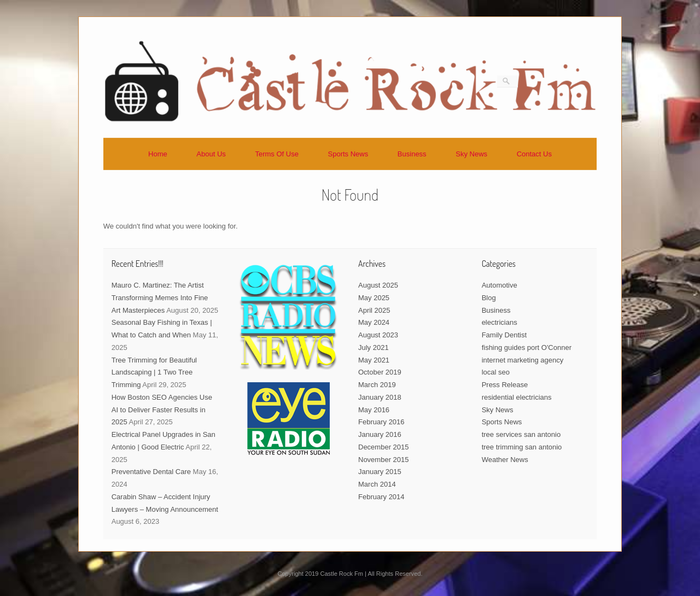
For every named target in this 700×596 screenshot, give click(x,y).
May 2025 (374, 298)
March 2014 (377, 484)
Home (158, 154)
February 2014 (381, 497)
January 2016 (380, 434)
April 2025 (374, 310)
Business (412, 154)
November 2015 (384, 460)
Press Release (505, 385)
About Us (211, 154)
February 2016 (381, 422)
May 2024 (374, 322)
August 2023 (378, 335)
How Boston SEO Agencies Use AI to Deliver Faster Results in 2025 (162, 410)
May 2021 (374, 360)
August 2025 (378, 285)
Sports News (348, 154)
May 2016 (374, 410)
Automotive (500, 285)
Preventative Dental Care (151, 472)
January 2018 (380, 397)
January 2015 (380, 472)
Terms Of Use (276, 154)
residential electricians (517, 397)
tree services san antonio (521, 434)
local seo (496, 372)
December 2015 (384, 447)
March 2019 (377, 385)
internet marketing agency (523, 360)
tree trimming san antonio (522, 447)
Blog (489, 298)
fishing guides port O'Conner (527, 347)
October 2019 (380, 372)
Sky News (471, 154)
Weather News (505, 460)
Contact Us (534, 154)
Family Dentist (504, 335)
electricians (500, 322)
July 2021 (374, 347)
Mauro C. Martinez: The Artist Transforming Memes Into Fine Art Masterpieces (160, 298)
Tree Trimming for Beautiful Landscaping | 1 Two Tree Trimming (154, 373)
